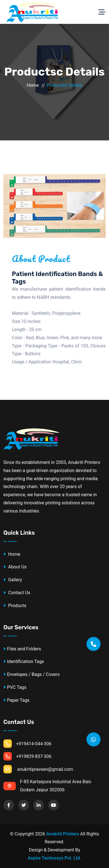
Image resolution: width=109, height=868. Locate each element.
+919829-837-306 (27, 756)
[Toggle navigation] (102, 12)
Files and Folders (22, 649)
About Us (15, 567)
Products (15, 606)
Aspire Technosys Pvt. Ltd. (54, 858)
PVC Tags (15, 687)
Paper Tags (16, 700)
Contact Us (17, 593)
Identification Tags (24, 661)
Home (33, 85)
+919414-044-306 (27, 744)
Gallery (13, 580)
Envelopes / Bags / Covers (32, 674)
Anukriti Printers (63, 834)
